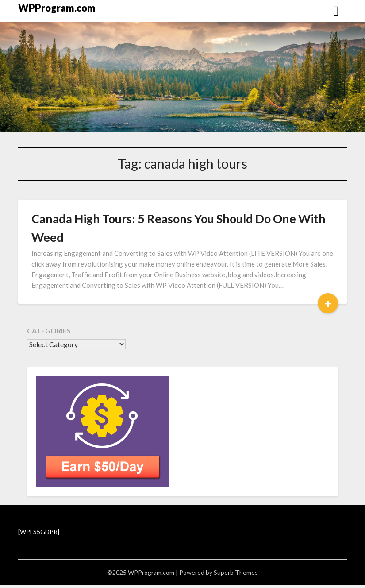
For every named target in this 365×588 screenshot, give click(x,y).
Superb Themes (236, 572)
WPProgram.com (57, 8)
